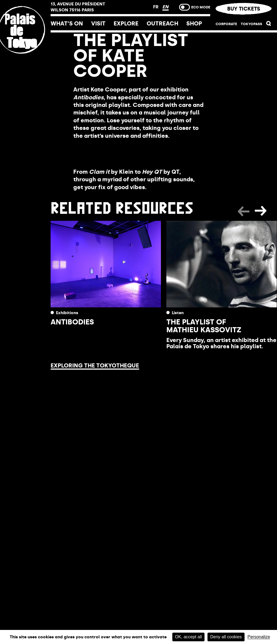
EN (165, 7)
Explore (126, 23)
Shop (194, 23)
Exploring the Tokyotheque (95, 365)
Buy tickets (243, 9)
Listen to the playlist (112, 154)
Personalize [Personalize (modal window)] (259, 637)
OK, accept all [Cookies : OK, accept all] (189, 637)
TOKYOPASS (251, 24)
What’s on (67, 23)
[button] (269, 25)
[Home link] (25, 66)
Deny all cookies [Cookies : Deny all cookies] (226, 637)
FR (156, 7)
